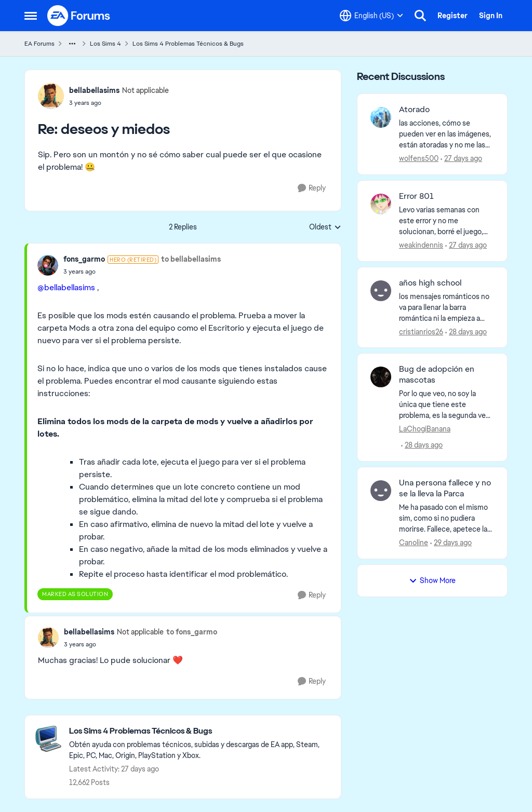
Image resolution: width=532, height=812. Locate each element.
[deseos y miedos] (119, 103)
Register (453, 16)
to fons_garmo (192, 632)
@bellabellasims (66, 287)
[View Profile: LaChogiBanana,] (381, 377)
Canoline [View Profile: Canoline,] (414, 543)
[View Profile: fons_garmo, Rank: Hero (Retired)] (48, 265)
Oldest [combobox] (325, 227)
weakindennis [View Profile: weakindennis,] (421, 245)
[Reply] (312, 188)
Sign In (491, 16)
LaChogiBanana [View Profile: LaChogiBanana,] (425, 429)
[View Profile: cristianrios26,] (381, 291)
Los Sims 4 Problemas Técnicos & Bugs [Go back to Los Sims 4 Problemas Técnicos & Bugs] (188, 44)
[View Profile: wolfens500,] (381, 117)
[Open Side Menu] (31, 16)
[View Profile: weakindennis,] (381, 204)
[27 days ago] (461, 159)
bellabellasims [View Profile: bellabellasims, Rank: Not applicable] (94, 90)
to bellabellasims (191, 259)
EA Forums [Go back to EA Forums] (39, 44)
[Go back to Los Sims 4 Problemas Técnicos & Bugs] (200, 731)
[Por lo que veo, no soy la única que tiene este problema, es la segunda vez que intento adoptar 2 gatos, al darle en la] (447, 405)
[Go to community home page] (79, 16)
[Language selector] (371, 16)
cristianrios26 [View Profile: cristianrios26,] (421, 331)
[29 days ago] (451, 543)
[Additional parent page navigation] (72, 44)
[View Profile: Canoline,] (381, 491)
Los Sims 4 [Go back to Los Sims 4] (105, 44)
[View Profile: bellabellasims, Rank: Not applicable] (51, 96)
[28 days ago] (466, 331)
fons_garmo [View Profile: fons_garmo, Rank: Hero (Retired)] (84, 259)
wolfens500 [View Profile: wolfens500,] (419, 158)
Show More (432, 580)
